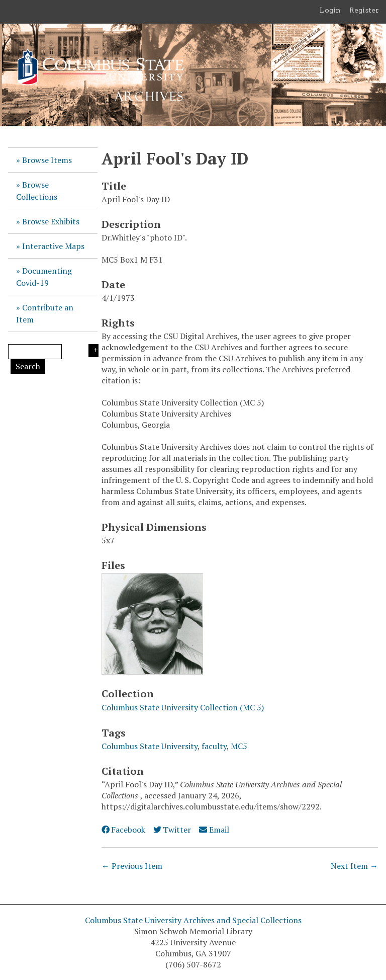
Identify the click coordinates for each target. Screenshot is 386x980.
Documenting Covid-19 (44, 277)
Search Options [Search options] (93, 351)
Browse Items (47, 160)
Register (364, 10)
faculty (214, 746)
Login (330, 10)
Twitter (172, 830)
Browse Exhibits (51, 221)
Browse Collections (37, 191)
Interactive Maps (53, 246)
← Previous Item (132, 866)
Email (214, 830)
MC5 (239, 746)
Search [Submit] (28, 366)
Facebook (123, 830)
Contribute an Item (45, 313)
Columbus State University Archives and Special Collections (193, 920)
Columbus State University (150, 746)
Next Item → (354, 866)
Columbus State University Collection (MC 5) (183, 707)
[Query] (35, 352)
